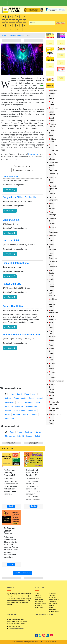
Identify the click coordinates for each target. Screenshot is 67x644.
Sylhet (37, 436)
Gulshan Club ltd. (12, 241)
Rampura (16, 414)
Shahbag (26, 414)
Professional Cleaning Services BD (10, 473)
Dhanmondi (9, 419)
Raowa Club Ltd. (12, 284)
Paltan (16, 398)
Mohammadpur (20, 410)
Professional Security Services (10, 531)
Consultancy (53, 174)
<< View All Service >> (22, 573)
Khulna (20, 432)
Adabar (24, 398)
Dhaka (12, 432)
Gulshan (8, 398)
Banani (19, 394)
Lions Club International (16, 263)
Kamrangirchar (31, 406)
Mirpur (27, 394)
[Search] (41, 23)
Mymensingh (10, 436)
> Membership (39, 599)
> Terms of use (39, 608)
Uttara (34, 394)
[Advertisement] (22, 371)
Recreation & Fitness (16, 36)
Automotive (53, 108)
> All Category (39, 601)
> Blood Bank (53, 597)
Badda (32, 398)
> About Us (38, 595)
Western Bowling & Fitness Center (22, 335)
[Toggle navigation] (5, 3)
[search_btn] (53, 23)
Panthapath (32, 410)
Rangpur (29, 436)
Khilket (12, 394)
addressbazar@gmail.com (16, 629)
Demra (19, 402)
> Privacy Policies (54, 612)
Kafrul (38, 402)
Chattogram (29, 432)
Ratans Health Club (13, 306)
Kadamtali (9, 406)
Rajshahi (21, 436)
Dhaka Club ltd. (11, 220)
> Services (38, 597)
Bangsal (40, 398)
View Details (10, 190)
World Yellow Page (51, 420)
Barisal (39, 432)
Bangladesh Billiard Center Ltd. (20, 197)
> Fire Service (53, 604)
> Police (51, 605)
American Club (11, 177)
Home (4, 36)
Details (11, 506)
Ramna (8, 414)
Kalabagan (19, 406)
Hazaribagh (29, 402)
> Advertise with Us (40, 604)
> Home (37, 593)
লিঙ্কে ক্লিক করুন (34, 154)
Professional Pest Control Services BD (32, 473)
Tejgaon (34, 414)
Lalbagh (8, 410)
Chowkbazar (10, 402)
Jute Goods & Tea (51, 273)
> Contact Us (39, 605)
